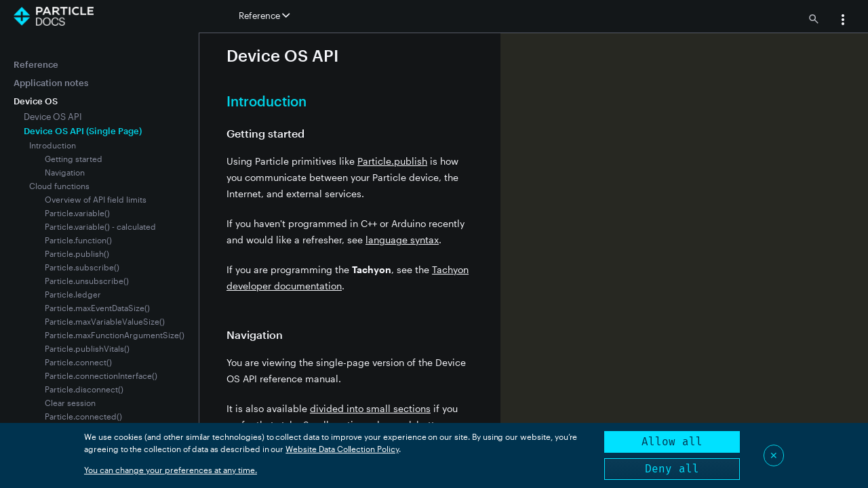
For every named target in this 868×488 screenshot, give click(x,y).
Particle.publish (392, 161)
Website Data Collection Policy (342, 449)
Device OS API (53, 117)
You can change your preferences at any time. (171, 470)
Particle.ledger (73, 294)
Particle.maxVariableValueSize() (105, 321)
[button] (843, 21)
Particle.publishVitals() (87, 348)
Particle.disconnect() (84, 389)
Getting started (74, 159)
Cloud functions (59, 186)
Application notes (51, 83)
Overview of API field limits (96, 199)
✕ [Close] (774, 455)
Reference (36, 64)
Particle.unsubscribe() (87, 281)
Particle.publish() (77, 253)
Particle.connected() (83, 416)
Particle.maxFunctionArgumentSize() (115, 335)
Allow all (672, 442)
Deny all (672, 469)
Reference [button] (264, 16)
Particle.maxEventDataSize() (97, 308)
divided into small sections (370, 408)
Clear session (70, 403)
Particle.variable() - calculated (100, 226)
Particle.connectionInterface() (101, 375)
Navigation (65, 172)
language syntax (402, 240)
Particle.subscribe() (82, 267)
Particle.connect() (78, 362)
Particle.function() (78, 240)
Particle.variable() (77, 213)
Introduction (53, 145)
